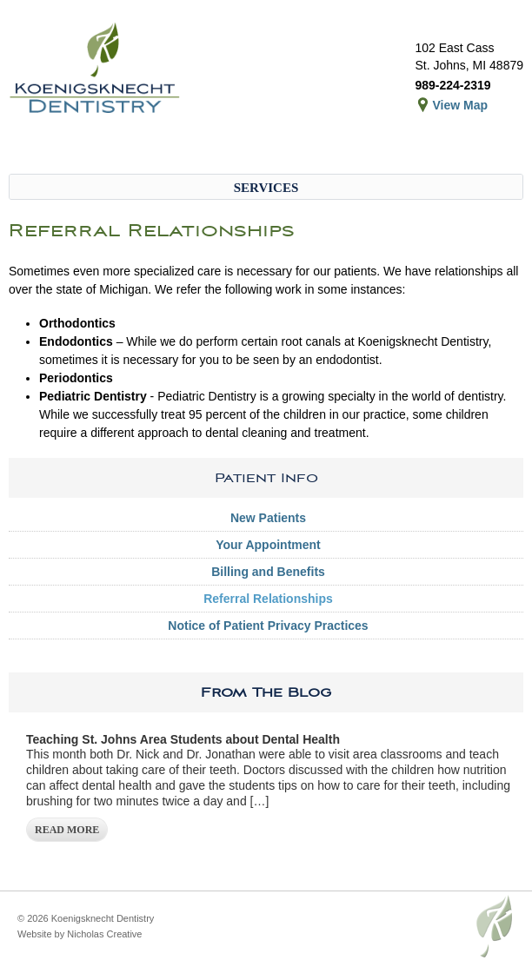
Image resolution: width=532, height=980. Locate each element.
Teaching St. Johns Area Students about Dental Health (183, 739)
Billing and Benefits (268, 572)
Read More (67, 830)
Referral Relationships (268, 599)
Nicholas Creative (104, 934)
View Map (460, 105)
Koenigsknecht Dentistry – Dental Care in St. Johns (96, 70)
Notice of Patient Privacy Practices (268, 626)
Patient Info (266, 478)
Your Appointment (268, 545)
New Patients (268, 518)
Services (266, 188)
